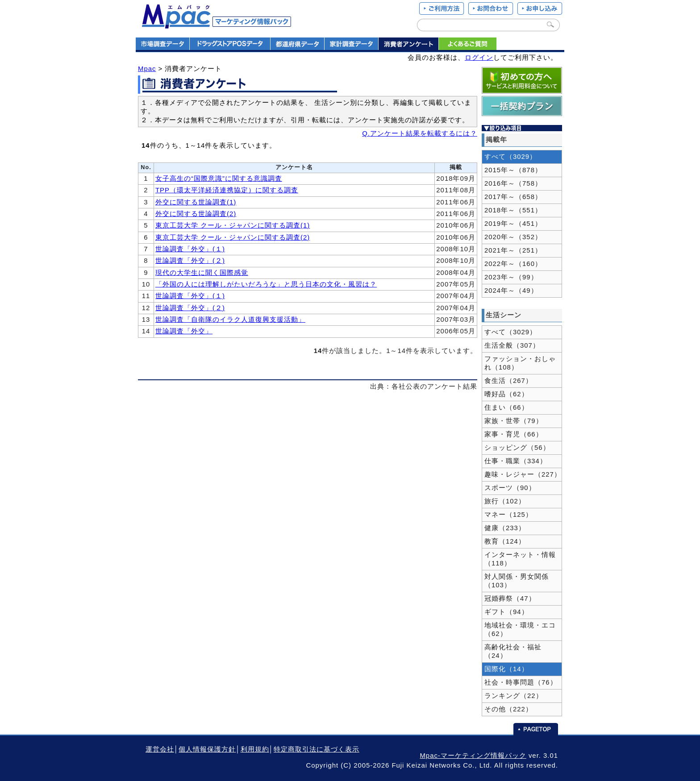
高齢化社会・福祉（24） (513, 651)
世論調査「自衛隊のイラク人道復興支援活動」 (230, 320)
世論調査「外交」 (184, 331)
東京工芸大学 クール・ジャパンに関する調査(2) (233, 237)
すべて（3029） (510, 157)
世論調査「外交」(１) (190, 249)
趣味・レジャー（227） (523, 474)
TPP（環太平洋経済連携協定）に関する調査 (227, 190)
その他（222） (508, 709)
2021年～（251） (513, 250)
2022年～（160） (513, 264)
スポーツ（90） (510, 488)
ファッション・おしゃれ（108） (520, 363)
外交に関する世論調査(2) (196, 214)
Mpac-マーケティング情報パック (473, 756)
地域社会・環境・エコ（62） (520, 629)
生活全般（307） (512, 345)
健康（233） (505, 528)
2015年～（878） (513, 170)
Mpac (147, 69)
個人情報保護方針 (207, 749)
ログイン (479, 58)
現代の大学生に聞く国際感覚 (202, 273)
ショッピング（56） (517, 448)
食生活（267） (508, 381)
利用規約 (255, 749)
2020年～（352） (513, 237)
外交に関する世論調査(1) (196, 202)
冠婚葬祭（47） (510, 598)
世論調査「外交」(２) (190, 261)
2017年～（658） (513, 197)
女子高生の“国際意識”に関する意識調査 (219, 179)
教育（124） (505, 541)
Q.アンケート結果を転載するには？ (420, 133)
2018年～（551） (513, 210)
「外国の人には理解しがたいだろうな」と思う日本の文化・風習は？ (266, 284)
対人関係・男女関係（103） (517, 581)
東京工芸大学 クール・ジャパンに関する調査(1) (233, 225)
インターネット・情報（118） (520, 559)
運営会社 (160, 749)
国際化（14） (506, 669)
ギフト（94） (506, 612)
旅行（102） (505, 501)
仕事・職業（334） (516, 461)
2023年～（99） (511, 277)
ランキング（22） (514, 696)
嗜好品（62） (506, 394)
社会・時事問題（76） (521, 682)
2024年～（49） (511, 291)
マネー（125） (508, 515)
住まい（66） (506, 407)
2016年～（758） (513, 183)
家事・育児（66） (514, 434)
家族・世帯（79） (514, 421)
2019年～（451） (513, 224)
